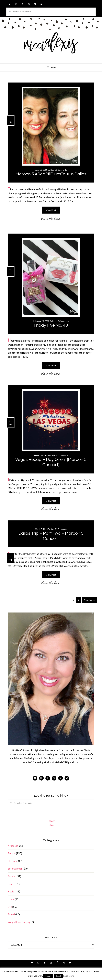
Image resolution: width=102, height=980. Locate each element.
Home (11, 899)
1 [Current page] (74, 600)
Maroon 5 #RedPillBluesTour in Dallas (51, 174)
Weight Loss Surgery (19, 922)
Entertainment (16, 869)
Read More (68, 976)
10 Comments (63, 321)
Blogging (13, 861)
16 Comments (61, 170)
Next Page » (89, 601)
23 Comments (62, 455)
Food (11, 884)
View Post (51, 210)
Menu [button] (53, 67)
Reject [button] (58, 976)
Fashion (12, 876)
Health (12, 891)
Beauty (12, 853)
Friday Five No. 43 (51, 325)
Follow (51, 821)
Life (10, 907)
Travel (11, 914)
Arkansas (13, 846)
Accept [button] (48, 976)
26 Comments (61, 529)
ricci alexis (51, 46)
